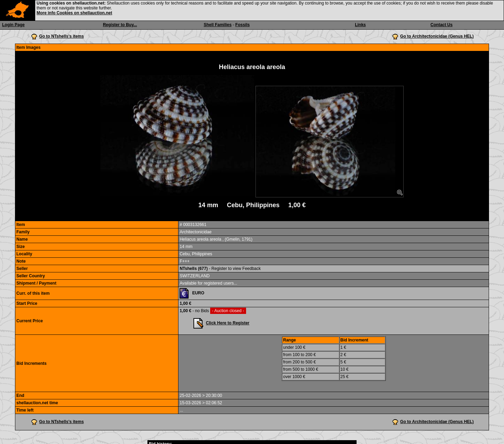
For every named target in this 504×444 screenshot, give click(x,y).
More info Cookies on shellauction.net (74, 13)
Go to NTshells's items (61, 36)
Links (360, 25)
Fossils (242, 25)
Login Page (13, 25)
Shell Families (217, 25)
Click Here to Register (228, 323)
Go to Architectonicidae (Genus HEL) (437, 36)
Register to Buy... (120, 25)
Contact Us (441, 25)
